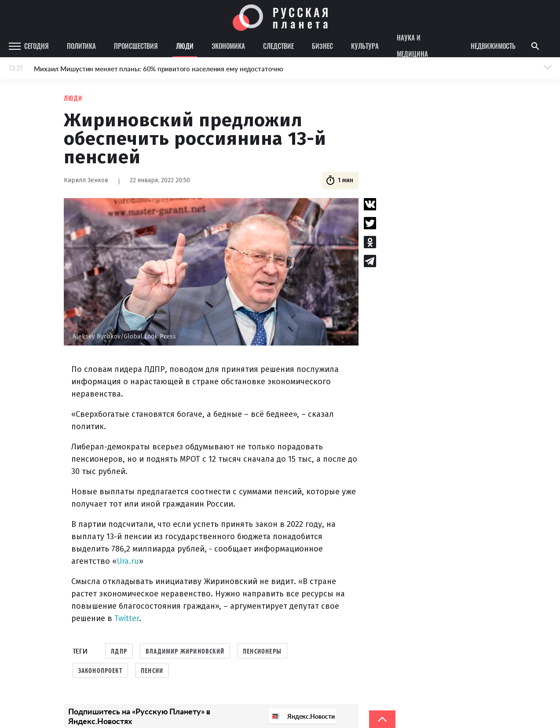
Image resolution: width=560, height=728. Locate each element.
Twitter (127, 618)
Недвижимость (493, 46)
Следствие (278, 46)
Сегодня (37, 46)
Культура (365, 46)
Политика (81, 46)
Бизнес (322, 46)
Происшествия (136, 46)
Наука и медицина (412, 46)
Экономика (228, 46)
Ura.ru (128, 561)
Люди (185, 46)
